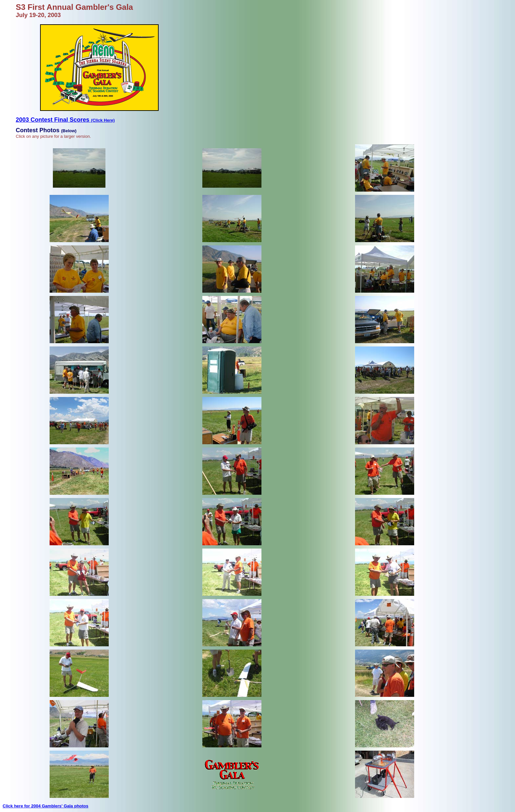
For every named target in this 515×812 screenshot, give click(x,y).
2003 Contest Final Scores (65, 120)
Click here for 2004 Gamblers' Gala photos (45, 806)
